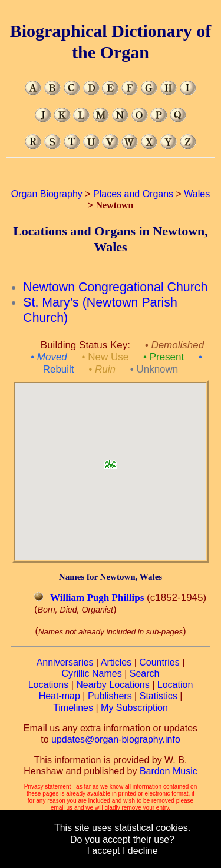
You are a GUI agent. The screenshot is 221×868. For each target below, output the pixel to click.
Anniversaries (65, 662)
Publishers (110, 696)
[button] (110, 460)
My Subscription (134, 708)
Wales (197, 194)
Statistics (159, 696)
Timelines (73, 708)
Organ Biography (47, 194)
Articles (116, 662)
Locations (49, 685)
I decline (140, 851)
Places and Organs (133, 194)
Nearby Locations (113, 685)
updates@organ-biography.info (116, 739)
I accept (103, 851)
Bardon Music (169, 771)
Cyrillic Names (92, 674)
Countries (159, 662)
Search (145, 674)
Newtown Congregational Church (115, 287)
